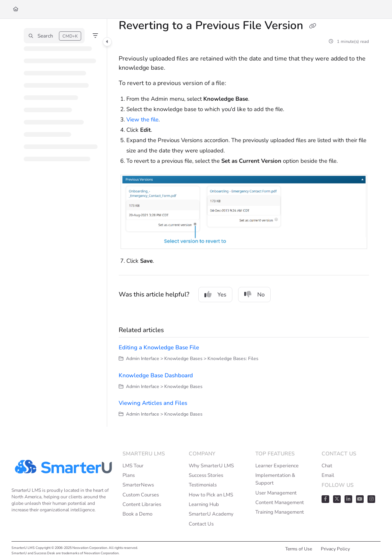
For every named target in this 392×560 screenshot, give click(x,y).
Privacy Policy (335, 549)
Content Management (280, 503)
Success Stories (206, 475)
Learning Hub (204, 504)
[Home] (16, 9)
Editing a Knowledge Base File (159, 347)
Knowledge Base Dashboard (156, 375)
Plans (129, 475)
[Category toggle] (107, 42)
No (254, 295)
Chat (327, 466)
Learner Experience (277, 466)
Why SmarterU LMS (211, 466)
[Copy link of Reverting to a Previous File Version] (312, 26)
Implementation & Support (275, 479)
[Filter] (95, 36)
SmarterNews (138, 485)
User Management (276, 493)
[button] (54, 36)
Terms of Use (299, 549)
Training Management (280, 512)
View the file (142, 120)
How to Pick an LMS (211, 495)
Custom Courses (141, 495)
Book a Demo (137, 514)
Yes (215, 295)
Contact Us (201, 524)
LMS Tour (133, 466)
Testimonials (203, 485)
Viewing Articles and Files (153, 403)
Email (328, 475)
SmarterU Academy (211, 514)
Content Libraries (142, 504)
